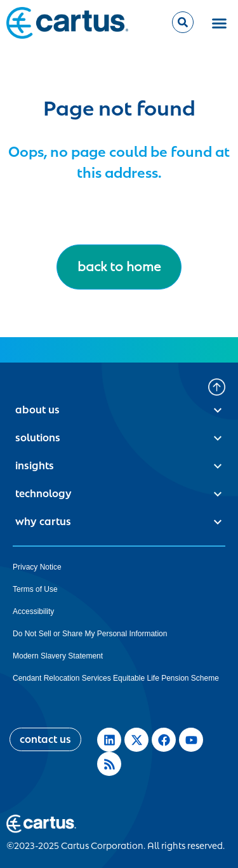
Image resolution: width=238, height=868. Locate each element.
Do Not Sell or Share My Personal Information (90, 634)
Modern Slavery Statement (58, 656)
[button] (219, 23)
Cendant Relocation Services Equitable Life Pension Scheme (116, 678)
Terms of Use (35, 589)
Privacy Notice (37, 567)
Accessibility (33, 611)
